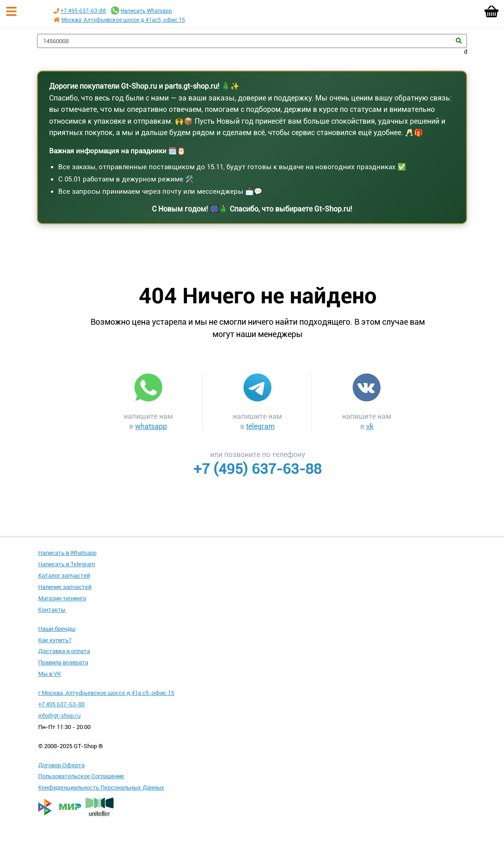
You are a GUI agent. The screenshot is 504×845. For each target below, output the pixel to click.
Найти (459, 41)
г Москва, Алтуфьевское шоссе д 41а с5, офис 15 (106, 693)
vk (370, 426)
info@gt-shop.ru (59, 716)
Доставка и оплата (64, 651)
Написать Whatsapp (146, 11)
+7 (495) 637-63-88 (257, 469)
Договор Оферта (61, 765)
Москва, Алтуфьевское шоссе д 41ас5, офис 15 (123, 20)
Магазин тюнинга (62, 598)
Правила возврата (63, 662)
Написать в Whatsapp (67, 553)
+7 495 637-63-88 (83, 11)
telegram (260, 426)
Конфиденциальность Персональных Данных (101, 787)
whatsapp (151, 426)
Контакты (52, 610)
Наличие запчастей (65, 587)
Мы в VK (50, 674)
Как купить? (55, 640)
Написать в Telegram (67, 564)
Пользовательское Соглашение (81, 776)
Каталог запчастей (64, 576)
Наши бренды (57, 629)
